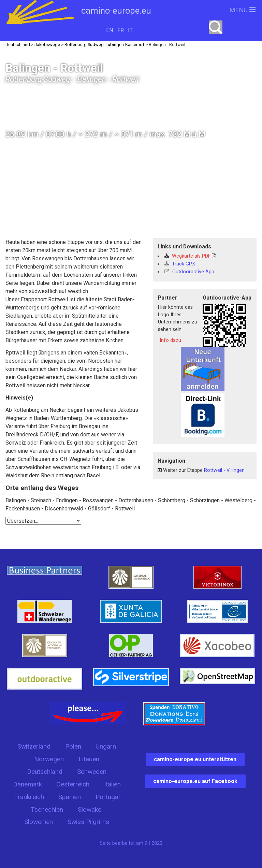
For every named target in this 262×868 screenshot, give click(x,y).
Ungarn (106, 746)
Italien (112, 784)
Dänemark (27, 784)
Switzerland (34, 746)
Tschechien (47, 809)
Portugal (108, 797)
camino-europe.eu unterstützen (195, 759)
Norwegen (49, 759)
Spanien (70, 797)
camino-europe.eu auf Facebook (195, 781)
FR (121, 30)
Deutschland (45, 772)
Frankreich (29, 797)
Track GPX (180, 264)
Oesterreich (73, 784)
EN (110, 30)
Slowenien (39, 822)
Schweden (92, 772)
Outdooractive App (189, 272)
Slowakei (90, 809)
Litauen (89, 759)
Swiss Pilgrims (88, 822)
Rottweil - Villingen (224, 470)
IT (130, 30)
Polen (73, 746)
